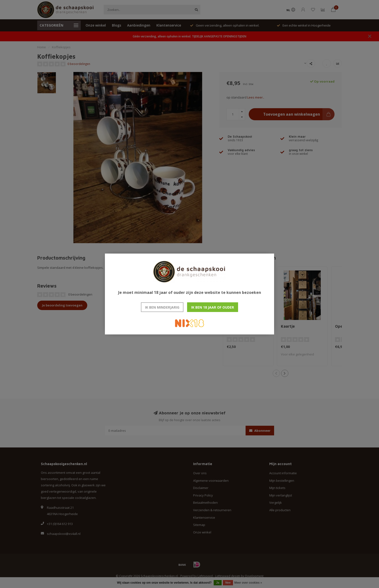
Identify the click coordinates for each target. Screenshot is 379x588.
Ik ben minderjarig (162, 307)
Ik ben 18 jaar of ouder (213, 307)
